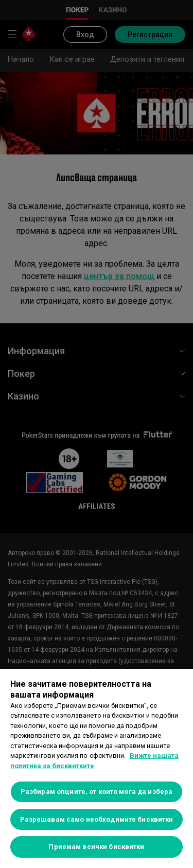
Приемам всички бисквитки (96, 847)
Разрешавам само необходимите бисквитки (97, 819)
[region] (97, 768)
